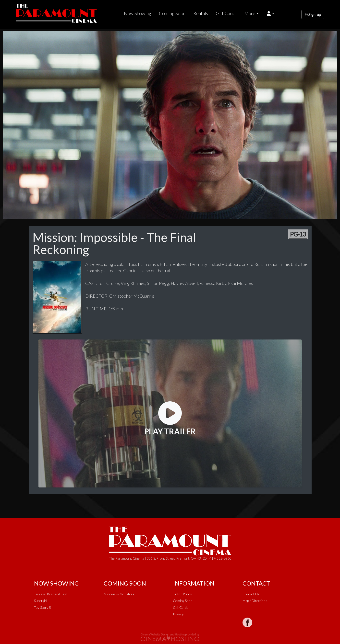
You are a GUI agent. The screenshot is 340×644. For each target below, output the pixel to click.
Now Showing (138, 13)
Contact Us (251, 594)
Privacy (178, 614)
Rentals (201, 13)
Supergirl (41, 601)
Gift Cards (226, 13)
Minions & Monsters (119, 594)
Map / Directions (255, 601)
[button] (271, 13)
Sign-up (313, 14)
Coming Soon (172, 13)
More (250, 13)
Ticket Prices (182, 594)
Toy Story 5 (42, 607)
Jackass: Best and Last (51, 594)
